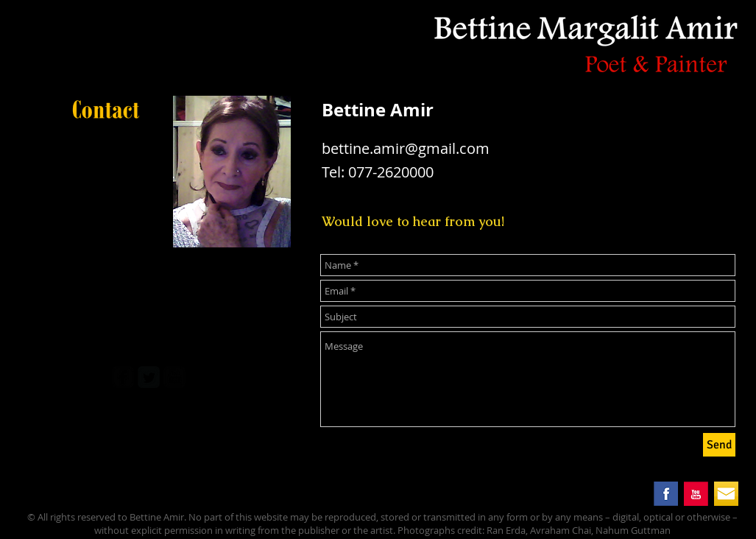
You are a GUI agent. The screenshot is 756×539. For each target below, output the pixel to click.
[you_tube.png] (696, 494)
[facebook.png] (666, 494)
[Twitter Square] (149, 377)
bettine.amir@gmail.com (406, 148)
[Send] (719, 445)
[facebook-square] (123, 377)
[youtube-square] (174, 377)
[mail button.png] (726, 494)
